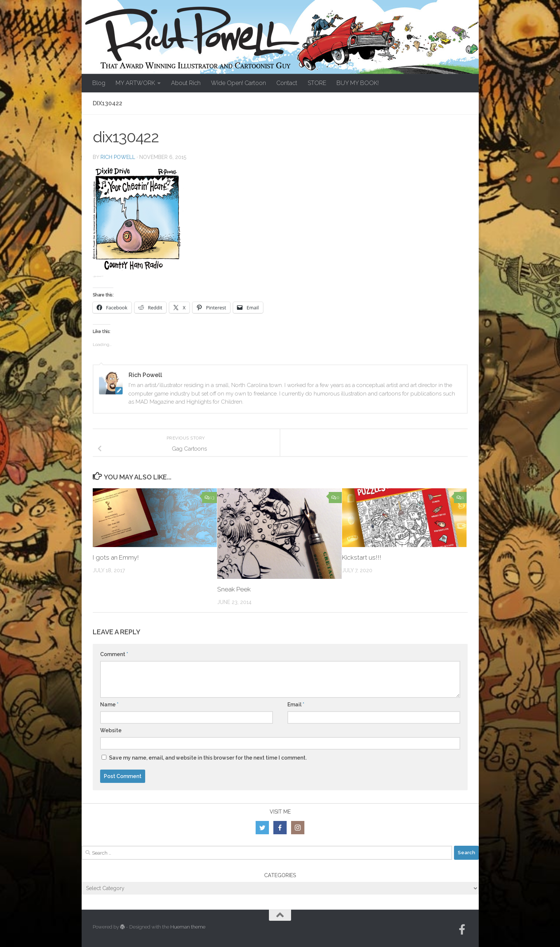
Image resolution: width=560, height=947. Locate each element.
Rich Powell (118, 157)
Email (296, 705)
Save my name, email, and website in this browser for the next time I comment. (208, 758)
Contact (287, 83)
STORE (317, 83)
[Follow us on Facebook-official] (462, 930)
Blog (99, 83)
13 (209, 498)
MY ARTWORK (135, 83)
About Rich (186, 83)
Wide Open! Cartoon (238, 83)
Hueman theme (188, 927)
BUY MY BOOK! (358, 83)
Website (111, 730)
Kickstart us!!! (362, 557)
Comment (114, 654)
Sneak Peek (234, 589)
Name (109, 705)
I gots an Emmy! (116, 557)
